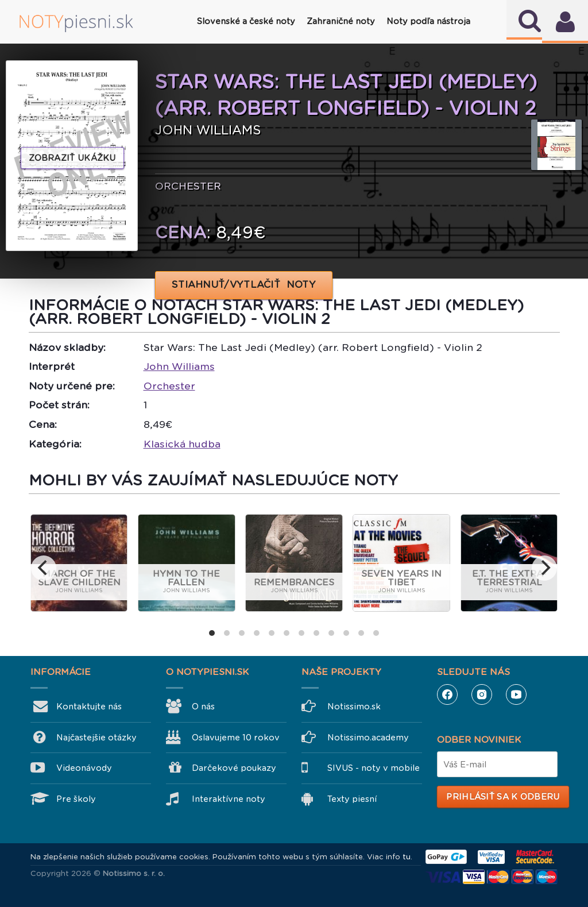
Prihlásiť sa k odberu (503, 797)
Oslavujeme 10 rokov (236, 738)
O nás (203, 707)
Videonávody (84, 768)
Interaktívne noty (229, 799)
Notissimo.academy (368, 738)
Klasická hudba (182, 444)
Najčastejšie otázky (96, 738)
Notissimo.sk (354, 707)
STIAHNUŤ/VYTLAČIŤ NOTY (244, 285)
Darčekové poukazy (234, 768)
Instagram (482, 694)
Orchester (169, 386)
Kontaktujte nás (89, 707)
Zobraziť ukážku (72, 158)
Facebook (447, 694)
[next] (544, 568)
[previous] (44, 568)
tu (407, 857)
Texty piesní (352, 799)
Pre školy (76, 799)
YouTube (516, 694)
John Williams (179, 366)
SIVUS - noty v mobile (374, 768)
